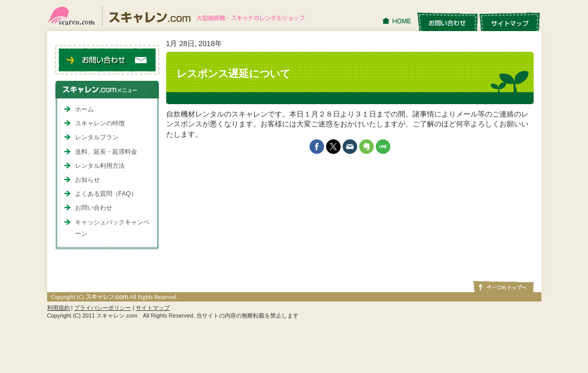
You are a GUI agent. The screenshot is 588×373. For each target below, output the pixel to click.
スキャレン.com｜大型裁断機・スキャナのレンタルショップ (180, 16)
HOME (398, 21)
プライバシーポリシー (102, 308)
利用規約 (58, 308)
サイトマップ (510, 21)
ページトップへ (503, 286)
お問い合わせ (447, 21)
